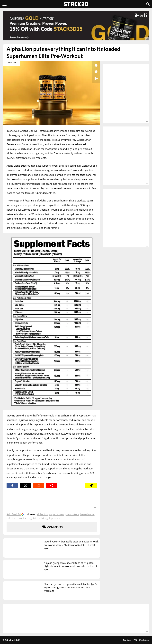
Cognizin (32, 518)
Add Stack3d (14, 514)
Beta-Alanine (87, 514)
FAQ (135, 640)
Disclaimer (144, 640)
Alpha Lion (42, 514)
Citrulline (22, 518)
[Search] (148, 4)
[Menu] (4, 4)
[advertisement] (76, 26)
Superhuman (56, 514)
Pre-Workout (72, 514)
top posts (54, 518)
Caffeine (11, 518)
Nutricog (43, 518)
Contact (127, 640)
